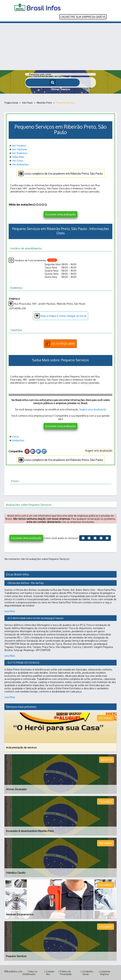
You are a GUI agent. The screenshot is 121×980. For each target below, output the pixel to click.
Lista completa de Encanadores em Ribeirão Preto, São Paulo (61, 173)
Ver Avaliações (19, 164)
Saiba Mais (16, 156)
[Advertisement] (60, 46)
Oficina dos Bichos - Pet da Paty (26, 582)
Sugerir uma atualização (93, 409)
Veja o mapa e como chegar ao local (60, 315)
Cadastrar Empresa (105, 972)
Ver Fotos (16, 160)
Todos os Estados (32, 972)
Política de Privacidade (66, 972)
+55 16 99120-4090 (60, 343)
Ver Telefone (18, 149)
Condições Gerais (88, 972)
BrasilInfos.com (14, 971)
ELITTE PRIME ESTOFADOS (23, 662)
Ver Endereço (18, 153)
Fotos (14, 436)
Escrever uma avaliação (60, 214)
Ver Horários (17, 145)
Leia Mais (10, 611)
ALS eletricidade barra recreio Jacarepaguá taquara (36, 618)
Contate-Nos (50, 972)
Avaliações (16, 440)
